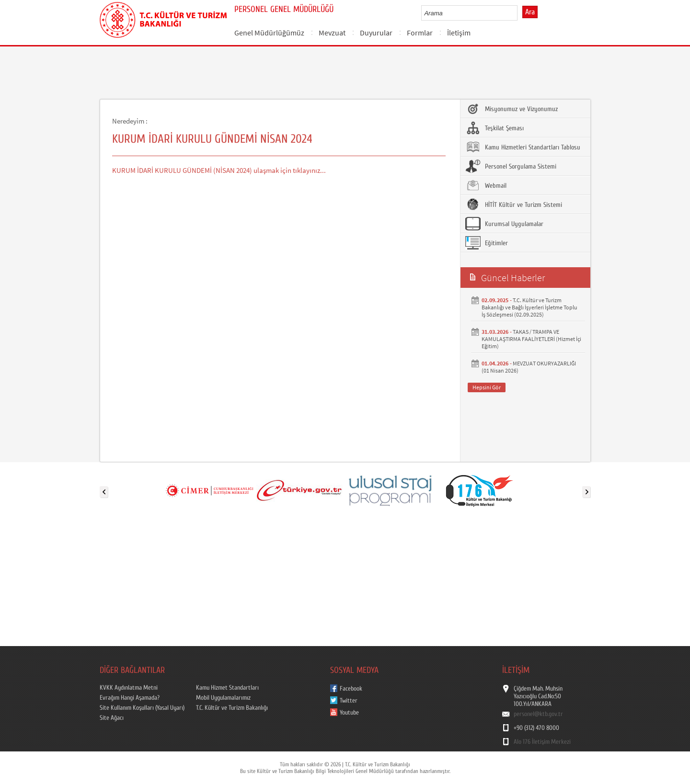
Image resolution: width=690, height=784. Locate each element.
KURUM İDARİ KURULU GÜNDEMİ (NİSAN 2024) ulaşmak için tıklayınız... (219, 170)
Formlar (420, 33)
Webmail (486, 185)
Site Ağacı (112, 718)
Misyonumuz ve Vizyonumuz (512, 109)
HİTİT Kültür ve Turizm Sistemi (514, 205)
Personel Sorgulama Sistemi (511, 166)
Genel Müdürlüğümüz (269, 33)
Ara (530, 12)
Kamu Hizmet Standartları (227, 688)
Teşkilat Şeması (494, 128)
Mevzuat (332, 33)
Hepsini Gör (487, 387)
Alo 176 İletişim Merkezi (542, 742)
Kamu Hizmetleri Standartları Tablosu (523, 147)
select (520, 13)
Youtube (349, 713)
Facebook (351, 689)
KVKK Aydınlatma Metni (129, 688)
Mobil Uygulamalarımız (223, 698)
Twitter (349, 701)
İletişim (459, 33)
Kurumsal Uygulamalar (504, 224)
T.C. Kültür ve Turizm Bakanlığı (232, 708)
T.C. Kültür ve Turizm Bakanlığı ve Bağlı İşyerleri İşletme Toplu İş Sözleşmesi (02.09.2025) (529, 307)
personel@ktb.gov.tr (538, 714)
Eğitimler (487, 243)
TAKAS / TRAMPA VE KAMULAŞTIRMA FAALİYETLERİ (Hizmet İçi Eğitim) (531, 339)
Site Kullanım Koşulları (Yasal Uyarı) (142, 708)
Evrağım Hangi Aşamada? (130, 698)
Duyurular (376, 33)
